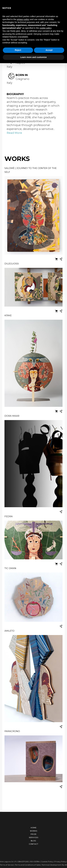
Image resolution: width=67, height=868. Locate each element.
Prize (34, 833)
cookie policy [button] (45, 28)
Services (34, 836)
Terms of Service (7, 863)
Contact (34, 843)
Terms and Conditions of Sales (28, 863)
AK (66, 863)
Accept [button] (49, 50)
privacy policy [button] (23, 19)
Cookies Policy (47, 860)
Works (34, 829)
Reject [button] (18, 50)
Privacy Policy (60, 860)
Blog (33, 839)
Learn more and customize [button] (33, 57)
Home (34, 826)
